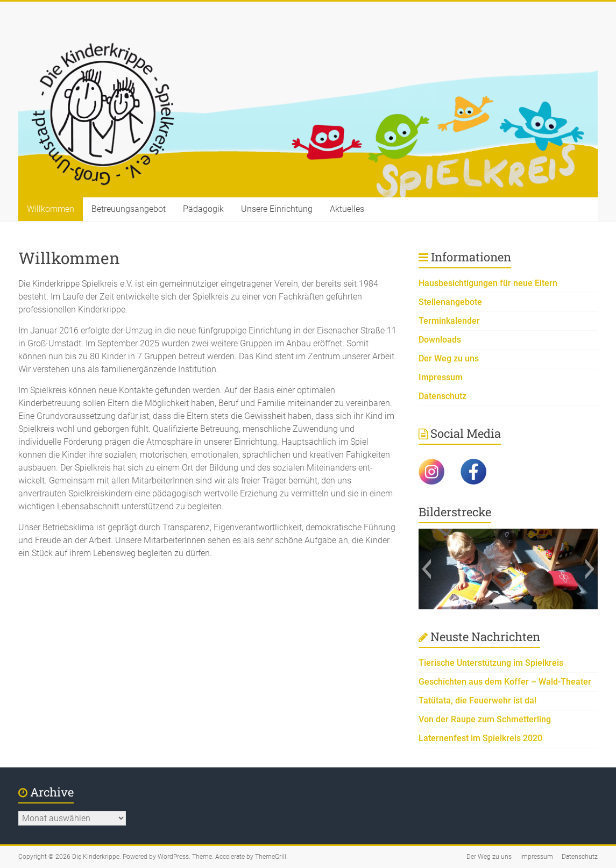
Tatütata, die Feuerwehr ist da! (477, 700)
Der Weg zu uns (449, 358)
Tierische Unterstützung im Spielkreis (491, 663)
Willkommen (51, 209)
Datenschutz (442, 396)
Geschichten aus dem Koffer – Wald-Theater (505, 682)
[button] (426, 569)
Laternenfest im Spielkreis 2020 (480, 738)
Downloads (440, 340)
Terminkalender (449, 321)
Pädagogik (203, 209)
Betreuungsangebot (129, 209)
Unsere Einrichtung (277, 209)
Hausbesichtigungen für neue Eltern (488, 283)
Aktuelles (347, 209)
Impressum (441, 377)
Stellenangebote (450, 302)
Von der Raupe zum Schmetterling (485, 719)
